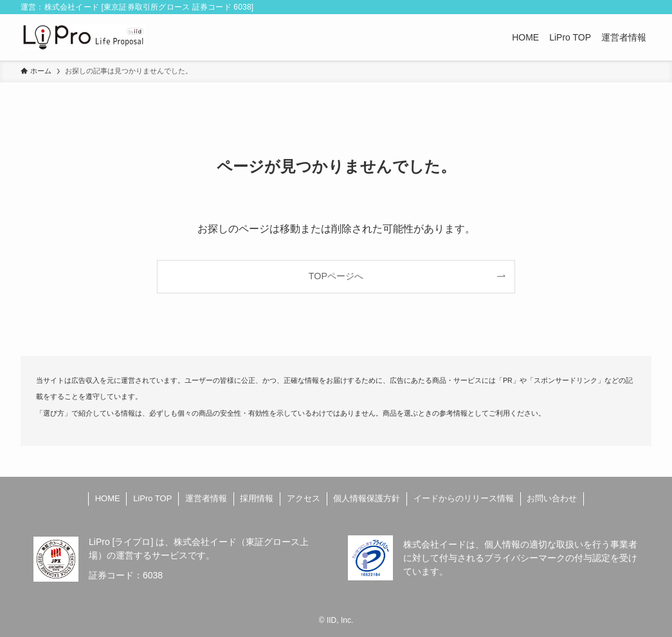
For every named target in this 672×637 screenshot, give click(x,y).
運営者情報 (206, 498)
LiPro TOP (152, 498)
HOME (108, 498)
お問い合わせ (552, 498)
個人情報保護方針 (367, 498)
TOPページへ (336, 276)
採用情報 (257, 498)
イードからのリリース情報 (464, 498)
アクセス (304, 498)
